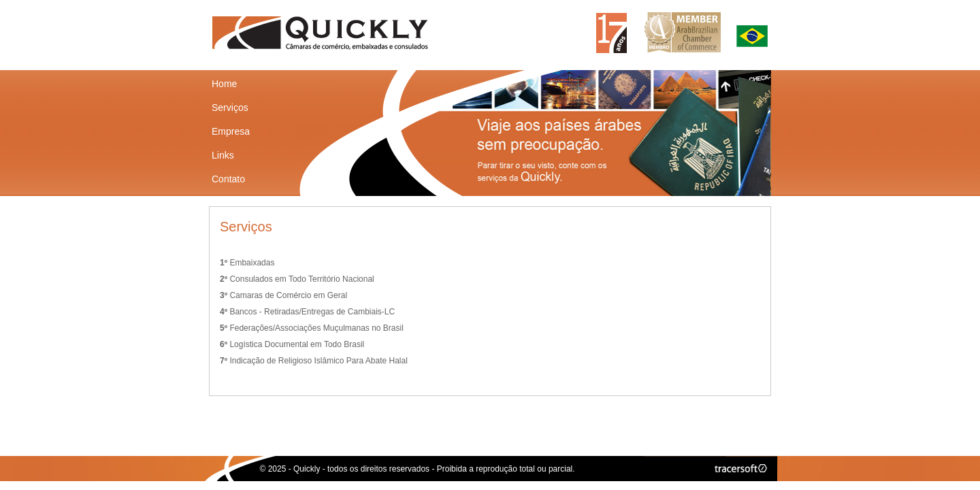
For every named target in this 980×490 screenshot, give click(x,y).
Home (224, 84)
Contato (228, 179)
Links (223, 155)
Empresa (231, 131)
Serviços (230, 108)
